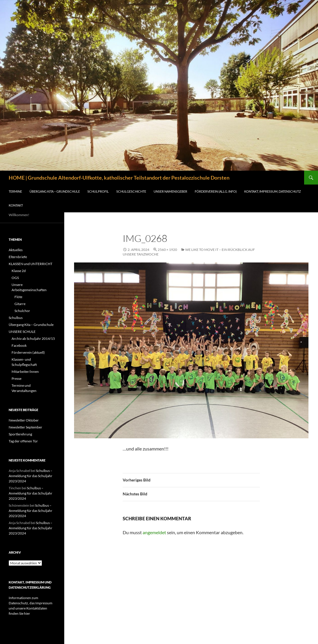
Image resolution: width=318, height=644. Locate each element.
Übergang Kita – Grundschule (55, 191)
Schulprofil (98, 191)
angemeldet (154, 532)
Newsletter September (25, 427)
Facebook (19, 345)
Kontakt (16, 205)
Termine (15, 191)
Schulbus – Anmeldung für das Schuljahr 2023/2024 (31, 476)
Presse (16, 378)
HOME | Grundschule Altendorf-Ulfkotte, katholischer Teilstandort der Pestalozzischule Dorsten (119, 178)
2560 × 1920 (167, 250)
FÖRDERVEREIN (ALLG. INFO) (216, 191)
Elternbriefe (18, 257)
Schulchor (22, 311)
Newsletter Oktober (24, 420)
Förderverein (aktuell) (28, 352)
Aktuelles (16, 250)
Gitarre (20, 304)
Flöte (18, 297)
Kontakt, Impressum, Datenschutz (273, 191)
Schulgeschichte (131, 191)
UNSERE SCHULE (22, 332)
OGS (15, 278)
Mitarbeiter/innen (25, 372)
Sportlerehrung (20, 434)
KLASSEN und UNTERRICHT (31, 264)
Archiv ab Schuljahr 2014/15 (33, 339)
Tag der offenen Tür (23, 441)
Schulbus (16, 318)
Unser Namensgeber (170, 191)
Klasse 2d (19, 271)
